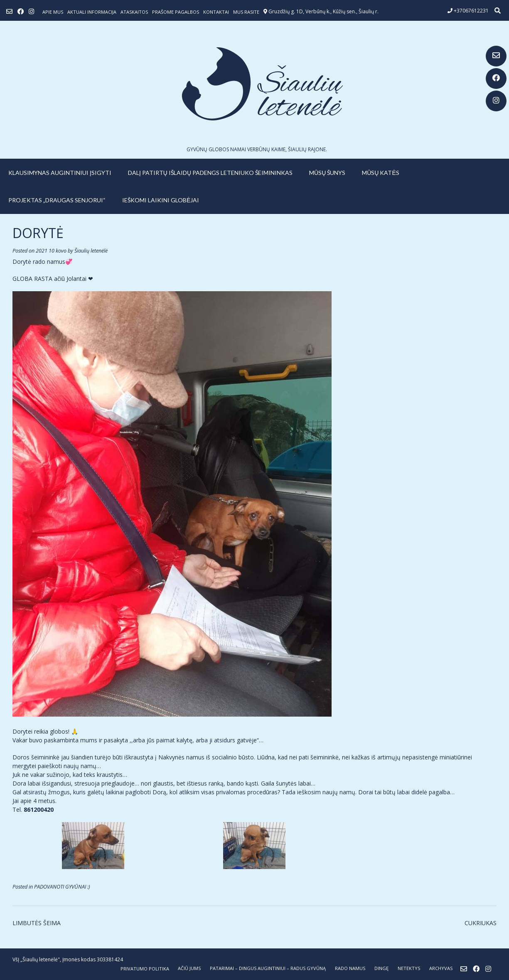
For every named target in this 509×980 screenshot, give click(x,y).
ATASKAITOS (134, 12)
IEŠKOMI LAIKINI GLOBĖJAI (161, 200)
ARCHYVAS (441, 968)
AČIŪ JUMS (189, 968)
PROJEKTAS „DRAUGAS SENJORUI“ (57, 200)
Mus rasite (246, 12)
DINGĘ (381, 968)
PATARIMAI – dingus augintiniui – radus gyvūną (268, 968)
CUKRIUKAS (481, 923)
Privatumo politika (145, 969)
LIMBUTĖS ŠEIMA (37, 923)
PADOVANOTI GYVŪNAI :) (62, 887)
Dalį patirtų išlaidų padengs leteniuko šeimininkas (210, 173)
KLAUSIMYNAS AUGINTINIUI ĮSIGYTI (60, 173)
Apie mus (53, 12)
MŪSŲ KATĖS (381, 173)
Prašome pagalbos (176, 12)
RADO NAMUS (350, 968)
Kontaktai (216, 12)
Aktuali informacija (92, 12)
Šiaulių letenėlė (91, 251)
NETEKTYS (409, 968)
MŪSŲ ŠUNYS (327, 173)
